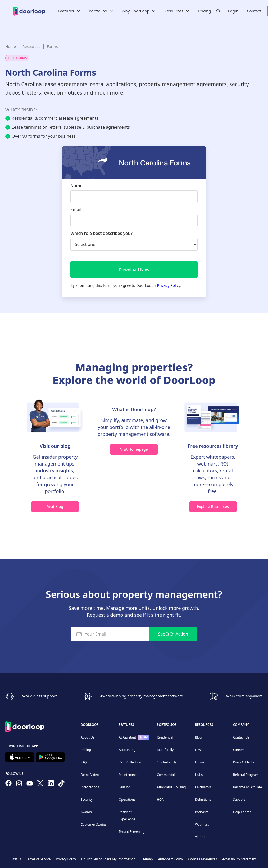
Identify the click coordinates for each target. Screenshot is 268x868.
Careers (239, 750)
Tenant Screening (132, 832)
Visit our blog (55, 446)
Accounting (127, 750)
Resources (31, 46)
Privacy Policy (169, 285)
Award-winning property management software (141, 696)
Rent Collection (130, 762)
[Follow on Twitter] (40, 784)
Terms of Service (38, 859)
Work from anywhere (244, 696)
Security (87, 800)
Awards (86, 812)
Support (239, 800)
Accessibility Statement (239, 859)
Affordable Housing (171, 787)
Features (126, 725)
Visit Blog (55, 506)
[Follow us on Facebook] (8, 784)
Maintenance (128, 775)
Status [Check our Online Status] (16, 859)
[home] (29, 11)
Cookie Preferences (202, 859)
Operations (127, 800)
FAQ (84, 762)
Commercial (166, 775)
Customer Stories (94, 824)
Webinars (202, 824)
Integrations (90, 787)
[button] (69, 11)
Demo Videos (91, 775)
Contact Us (241, 737)
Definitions (203, 800)
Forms (52, 46)
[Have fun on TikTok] (61, 784)
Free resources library (213, 446)
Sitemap (147, 859)
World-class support (40, 696)
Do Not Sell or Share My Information (108, 859)
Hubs (199, 775)
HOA (160, 800)
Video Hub (203, 837)
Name (76, 186)
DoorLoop (90, 725)
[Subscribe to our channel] (30, 784)
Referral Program (246, 775)
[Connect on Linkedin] (51, 784)
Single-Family (167, 762)
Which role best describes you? (101, 233)
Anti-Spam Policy (170, 859)
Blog (198, 737)
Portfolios (167, 725)
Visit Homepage (134, 449)
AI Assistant (128, 737)
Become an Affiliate (247, 787)
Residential (165, 737)
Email (76, 209)
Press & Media (244, 762)
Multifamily (165, 750)
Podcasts (202, 812)
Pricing (205, 11)
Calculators (203, 787)
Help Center (242, 812)
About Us (88, 737)
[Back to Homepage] (25, 726)
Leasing (124, 787)
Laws (199, 750)
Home (11, 46)
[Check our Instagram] (19, 784)
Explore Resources (213, 506)
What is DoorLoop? (134, 409)
